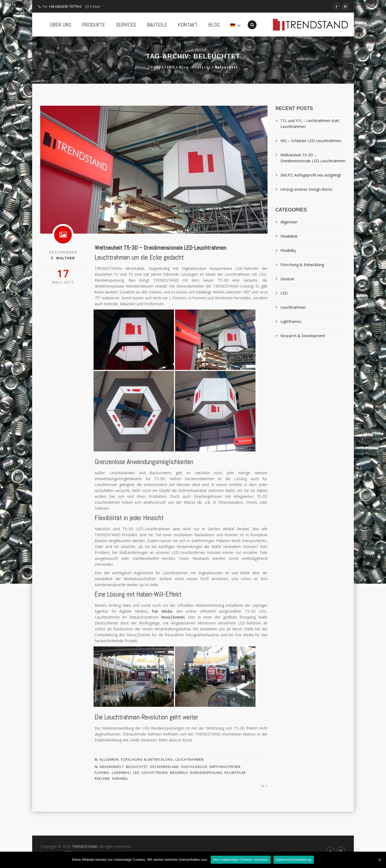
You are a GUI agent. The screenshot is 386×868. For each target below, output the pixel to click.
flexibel (102, 797)
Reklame (102, 802)
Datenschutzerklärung (294, 860)
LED (136, 797)
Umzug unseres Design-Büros (306, 213)
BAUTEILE (157, 25)
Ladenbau (121, 797)
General (287, 303)
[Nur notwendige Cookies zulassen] (379, 860)
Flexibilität (289, 260)
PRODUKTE (94, 25)
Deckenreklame (165, 791)
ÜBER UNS (60, 25)
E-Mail (95, 6)
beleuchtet (137, 791)
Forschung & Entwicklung (147, 783)
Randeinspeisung (206, 797)
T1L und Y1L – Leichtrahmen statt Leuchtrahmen (310, 147)
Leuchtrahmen (190, 783)
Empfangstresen (225, 791)
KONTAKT (188, 25)
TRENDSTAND (85, 846)
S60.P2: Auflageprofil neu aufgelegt (311, 199)
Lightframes (291, 345)
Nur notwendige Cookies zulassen (241, 860)
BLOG (214, 25)
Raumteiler (235, 797)
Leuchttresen (155, 797)
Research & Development (303, 360)
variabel (120, 802)
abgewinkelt (112, 791)
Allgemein (109, 783)
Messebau (179, 797)
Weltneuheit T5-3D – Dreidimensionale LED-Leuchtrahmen (160, 271)
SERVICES (126, 25)
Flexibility (288, 274)
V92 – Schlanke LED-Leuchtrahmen (311, 165)
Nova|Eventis (173, 641)
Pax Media (162, 635)
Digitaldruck (194, 791)
